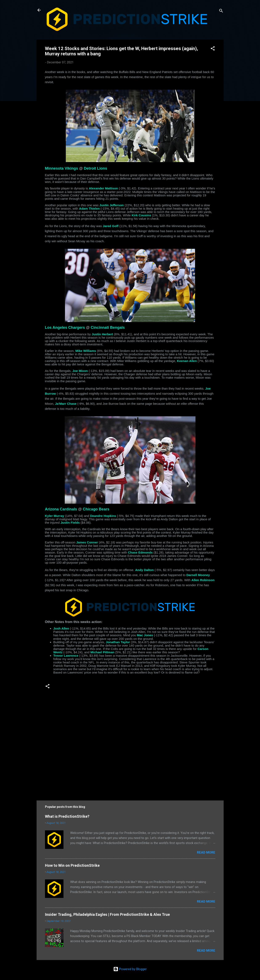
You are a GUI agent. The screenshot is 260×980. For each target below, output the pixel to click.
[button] (213, 49)
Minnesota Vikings (62, 168)
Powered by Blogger (130, 969)
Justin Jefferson (112, 205)
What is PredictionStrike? (67, 816)
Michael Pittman (102, 652)
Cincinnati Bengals (108, 328)
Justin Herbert (102, 334)
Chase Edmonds (140, 552)
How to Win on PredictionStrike (72, 865)
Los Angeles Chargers (65, 328)
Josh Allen (61, 628)
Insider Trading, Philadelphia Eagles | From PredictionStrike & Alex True (107, 914)
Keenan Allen (187, 361)
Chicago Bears (96, 509)
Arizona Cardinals (61, 509)
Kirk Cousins (141, 215)
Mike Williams (86, 351)
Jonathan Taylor (118, 642)
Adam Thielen (89, 208)
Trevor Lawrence (66, 656)
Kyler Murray (55, 516)
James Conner (87, 542)
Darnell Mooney (198, 575)
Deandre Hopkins (103, 516)
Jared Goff (111, 226)
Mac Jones (145, 635)
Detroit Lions (96, 168)
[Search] (221, 11)
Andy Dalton (144, 570)
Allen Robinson (203, 580)
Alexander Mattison (103, 188)
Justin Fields (70, 523)
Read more (206, 852)
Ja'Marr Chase (66, 404)
